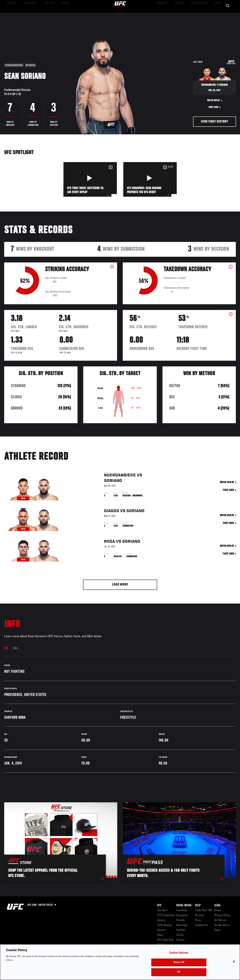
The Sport (162, 910)
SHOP (217, 14)
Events (10, 14)
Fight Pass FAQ (204, 910)
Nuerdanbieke (120, 480)
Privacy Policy (222, 915)
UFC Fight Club (165, 940)
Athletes (43, 14)
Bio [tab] (6, 648)
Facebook (182, 910)
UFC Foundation (166, 915)
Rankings (27, 14)
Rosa (109, 546)
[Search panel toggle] (228, 14)
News (58, 14)
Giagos (112, 516)
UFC (159, 906)
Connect (167, 14)
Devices (200, 915)
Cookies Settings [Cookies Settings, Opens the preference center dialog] (179, 953)
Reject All (179, 962)
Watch (182, 14)
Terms (217, 910)
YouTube (181, 930)
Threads (181, 920)
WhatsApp (182, 925)
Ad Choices (220, 920)
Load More (120, 585)
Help (198, 906)
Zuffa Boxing (200, 14)
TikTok (180, 935)
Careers (161, 920)
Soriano (113, 486)
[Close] (234, 962)
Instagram (182, 915)
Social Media (184, 906)
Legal (217, 906)
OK (179, 972)
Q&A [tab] (15, 648)
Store (160, 935)
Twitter (180, 940)
